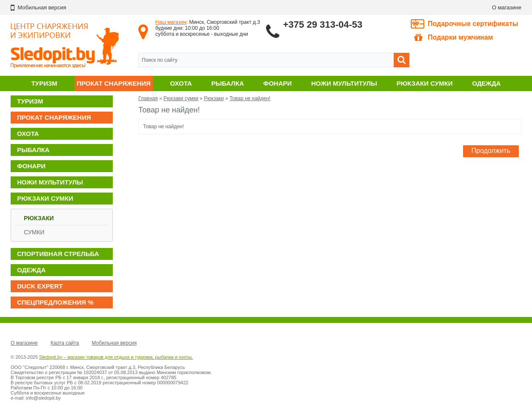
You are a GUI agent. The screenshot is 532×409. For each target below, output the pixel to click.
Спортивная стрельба (58, 254)
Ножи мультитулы (344, 83)
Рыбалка (228, 83)
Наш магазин (171, 22)
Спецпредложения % (55, 302)
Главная (148, 98)
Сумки (34, 232)
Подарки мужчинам (453, 37)
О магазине (507, 7)
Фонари (278, 83)
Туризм (44, 83)
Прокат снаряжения (114, 83)
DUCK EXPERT (40, 286)
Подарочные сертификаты (473, 24)
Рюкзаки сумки (425, 83)
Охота (181, 83)
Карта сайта (65, 343)
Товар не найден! (250, 98)
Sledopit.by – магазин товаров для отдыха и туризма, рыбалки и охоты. (116, 357)
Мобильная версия (114, 343)
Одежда (486, 83)
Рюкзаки (39, 218)
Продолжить (491, 151)
